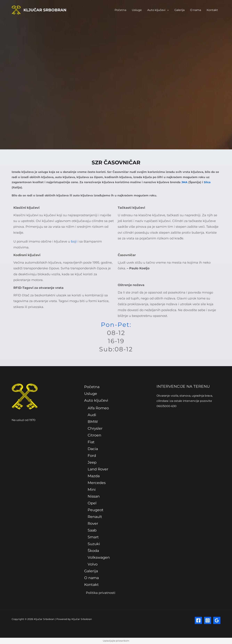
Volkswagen (99, 557)
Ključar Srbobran (45, 10)
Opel (92, 503)
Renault (95, 517)
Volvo (93, 564)
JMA (185, 182)
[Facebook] (198, 621)
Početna (120, 10)
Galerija (179, 10)
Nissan (94, 496)
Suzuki (94, 544)
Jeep (92, 462)
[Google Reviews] (217, 621)
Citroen (94, 435)
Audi (92, 415)
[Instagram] (208, 621)
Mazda (94, 476)
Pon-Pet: (116, 325)
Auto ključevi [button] (156, 10)
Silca (207, 182)
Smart (93, 537)
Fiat (91, 442)
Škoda (93, 551)
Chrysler (95, 429)
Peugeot (96, 510)
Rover (93, 523)
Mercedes (97, 483)
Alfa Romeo (98, 408)
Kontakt (212, 10)
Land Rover (98, 469)
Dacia (93, 449)
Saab (92, 530)
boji (74, 241)
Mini (92, 489)
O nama (196, 10)
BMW (93, 422)
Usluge (137, 10)
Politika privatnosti (100, 593)
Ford (92, 456)
